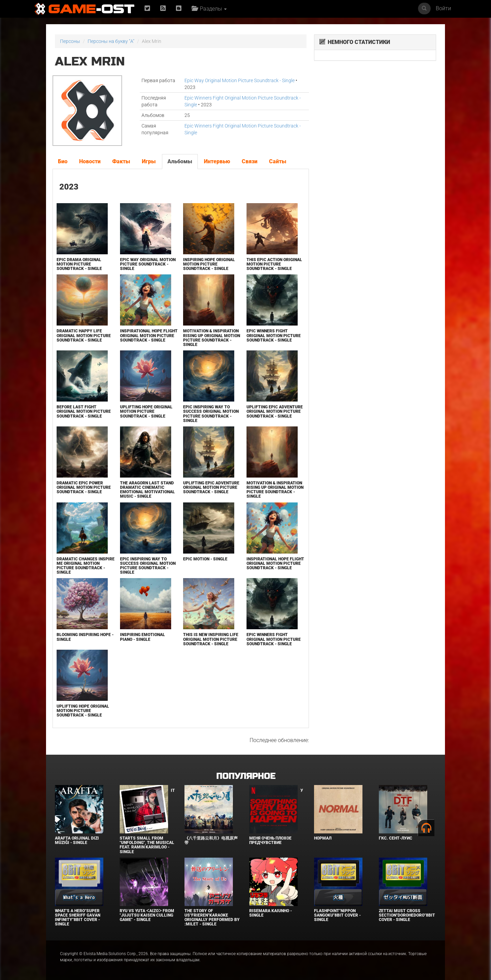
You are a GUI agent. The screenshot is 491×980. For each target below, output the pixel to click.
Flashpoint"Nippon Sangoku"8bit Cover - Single (337, 915)
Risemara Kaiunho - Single (271, 913)
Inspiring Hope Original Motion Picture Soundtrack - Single (209, 264)
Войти (443, 8)
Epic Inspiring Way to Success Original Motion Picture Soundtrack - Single (211, 414)
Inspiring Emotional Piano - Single (143, 637)
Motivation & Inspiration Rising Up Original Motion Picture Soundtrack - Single (212, 338)
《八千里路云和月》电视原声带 (211, 840)
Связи (250, 161)
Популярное (246, 776)
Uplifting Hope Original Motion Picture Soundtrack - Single (146, 411)
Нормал (323, 838)
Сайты (278, 161)
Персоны (70, 41)
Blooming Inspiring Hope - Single (85, 637)
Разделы (209, 9)
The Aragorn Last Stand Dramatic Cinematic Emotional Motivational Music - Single (147, 490)
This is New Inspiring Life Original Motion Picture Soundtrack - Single (211, 639)
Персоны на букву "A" (111, 41)
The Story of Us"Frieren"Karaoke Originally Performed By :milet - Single (212, 918)
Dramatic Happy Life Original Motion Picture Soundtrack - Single (84, 335)
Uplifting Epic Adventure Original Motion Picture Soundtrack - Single (275, 411)
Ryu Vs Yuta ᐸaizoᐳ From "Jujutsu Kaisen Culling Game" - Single (147, 915)
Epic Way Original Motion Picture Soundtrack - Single (240, 80)
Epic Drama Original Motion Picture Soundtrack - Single (79, 264)
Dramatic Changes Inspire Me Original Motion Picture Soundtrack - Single (86, 566)
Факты (121, 161)
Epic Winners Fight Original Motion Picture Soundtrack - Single (274, 335)
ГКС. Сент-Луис (396, 838)
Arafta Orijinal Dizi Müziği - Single (77, 840)
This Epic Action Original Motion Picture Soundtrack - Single (274, 264)
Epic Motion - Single (205, 559)
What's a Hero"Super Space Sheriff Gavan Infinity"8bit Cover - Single (78, 918)
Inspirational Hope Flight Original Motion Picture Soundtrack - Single (149, 335)
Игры (149, 161)
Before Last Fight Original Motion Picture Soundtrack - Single (84, 411)
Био (63, 161)
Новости (90, 161)
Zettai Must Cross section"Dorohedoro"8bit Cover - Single (407, 915)
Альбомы (180, 161)
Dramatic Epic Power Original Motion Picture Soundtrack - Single (84, 487)
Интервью (217, 161)
